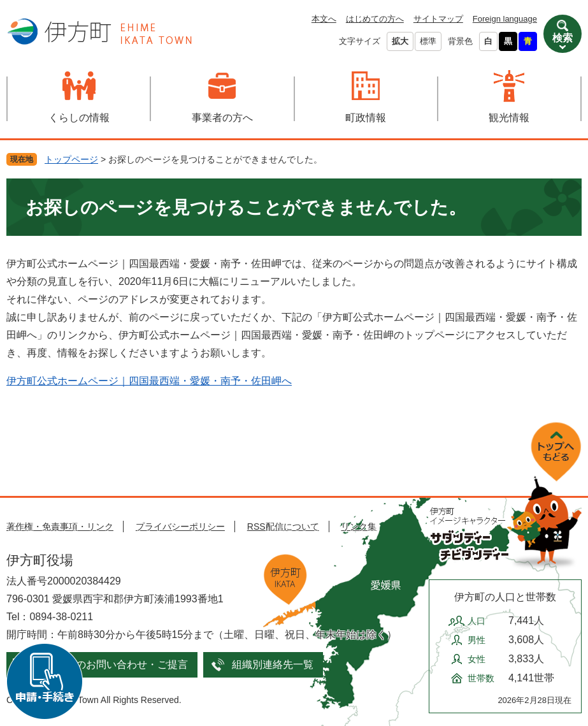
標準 (428, 41)
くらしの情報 (79, 118)
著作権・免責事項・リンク (60, 526)
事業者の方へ (222, 118)
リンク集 (359, 526)
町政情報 (366, 118)
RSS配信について (283, 526)
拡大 (400, 41)
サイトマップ (438, 19)
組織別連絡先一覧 (273, 664)
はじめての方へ (375, 19)
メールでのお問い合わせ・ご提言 (111, 664)
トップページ (71, 159)
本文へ (324, 19)
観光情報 (509, 118)
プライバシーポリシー (180, 526)
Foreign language (505, 19)
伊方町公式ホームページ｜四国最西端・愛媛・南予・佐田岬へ (149, 381)
